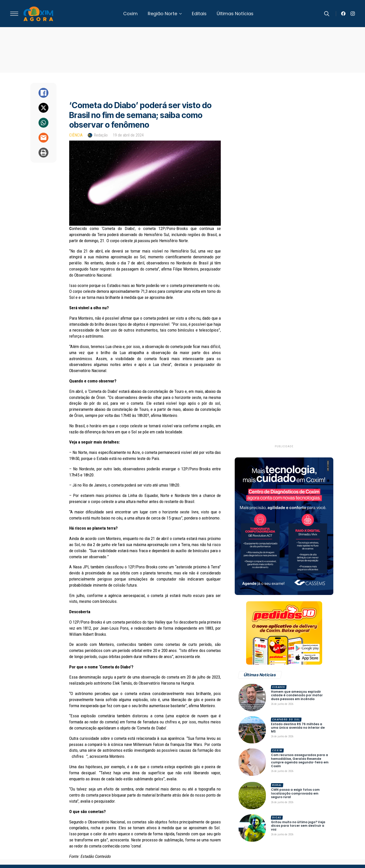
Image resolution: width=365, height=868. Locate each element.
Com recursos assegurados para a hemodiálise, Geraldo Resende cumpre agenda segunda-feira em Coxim (300, 761)
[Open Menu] (14, 14)
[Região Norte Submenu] (182, 14)
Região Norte (162, 14)
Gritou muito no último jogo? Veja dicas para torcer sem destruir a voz (298, 826)
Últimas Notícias (235, 14)
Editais (199, 14)
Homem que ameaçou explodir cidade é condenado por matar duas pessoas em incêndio (297, 695)
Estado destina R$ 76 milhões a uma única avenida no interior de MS (298, 728)
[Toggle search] (327, 14)
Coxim (130, 14)
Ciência (76, 135)
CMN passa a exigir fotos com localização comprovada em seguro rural (295, 793)
